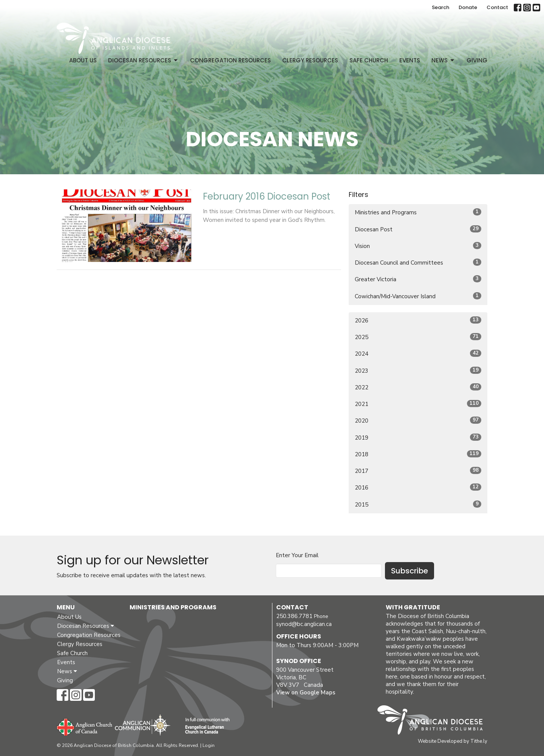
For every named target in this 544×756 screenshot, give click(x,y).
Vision (418, 246)
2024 (418, 354)
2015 (418, 504)
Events (410, 60)
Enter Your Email (297, 555)
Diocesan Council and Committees (418, 263)
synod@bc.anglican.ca (304, 624)
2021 (418, 404)
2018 (418, 454)
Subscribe (410, 571)
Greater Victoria (418, 279)
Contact (497, 7)
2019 (418, 438)
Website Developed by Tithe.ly (453, 741)
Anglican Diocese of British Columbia (434, 721)
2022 (418, 387)
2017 (418, 471)
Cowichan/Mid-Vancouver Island (418, 296)
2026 (418, 320)
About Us (83, 60)
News (443, 60)
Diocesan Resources (143, 60)
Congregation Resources (230, 60)
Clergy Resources (310, 60)
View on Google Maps (306, 692)
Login (209, 745)
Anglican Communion (143, 725)
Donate (468, 7)
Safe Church (369, 60)
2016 (418, 487)
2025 (418, 337)
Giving (477, 60)
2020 (418, 421)
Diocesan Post (418, 229)
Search (440, 7)
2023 (418, 371)
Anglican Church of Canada (85, 726)
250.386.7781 (294, 616)
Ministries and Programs (418, 212)
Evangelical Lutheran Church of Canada (205, 726)
